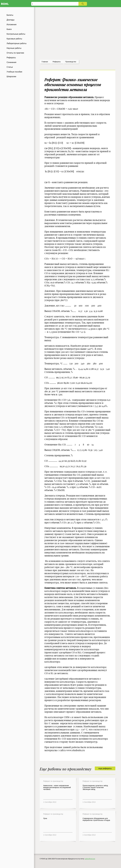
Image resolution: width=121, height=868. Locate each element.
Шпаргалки (11, 76)
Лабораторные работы (17, 43)
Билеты (10, 15)
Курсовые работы (14, 39)
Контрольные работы (16, 34)
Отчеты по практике (15, 53)
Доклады (11, 20)
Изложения (12, 25)
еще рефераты (105, 768)
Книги (9, 29)
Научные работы (14, 48)
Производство (71, 62)
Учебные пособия (14, 72)
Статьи (10, 67)
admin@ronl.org (90, 859)
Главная (45, 62)
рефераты (57, 62)
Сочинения (11, 62)
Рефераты (11, 58)
